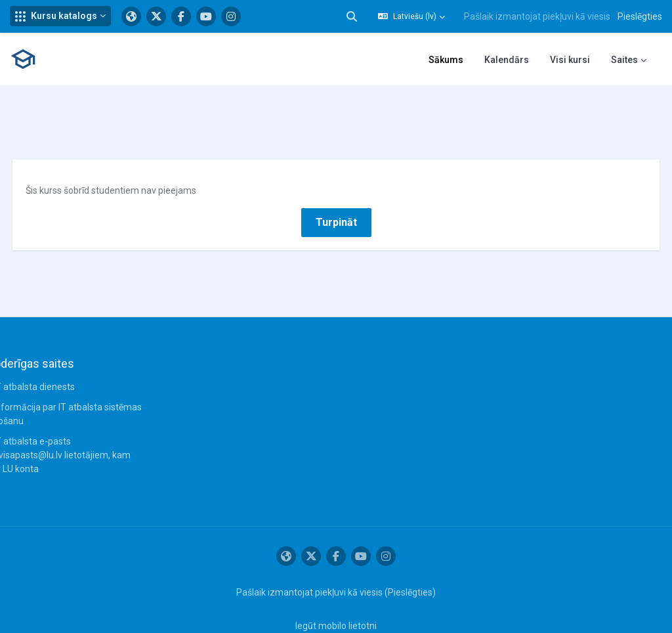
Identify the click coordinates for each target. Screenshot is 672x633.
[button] (60, 16)
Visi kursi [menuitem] (570, 60)
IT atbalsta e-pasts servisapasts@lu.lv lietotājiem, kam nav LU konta (82, 425)
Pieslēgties (640, 16)
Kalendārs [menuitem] (507, 60)
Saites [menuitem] (624, 60)
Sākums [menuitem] (446, 60)
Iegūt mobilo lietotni (336, 596)
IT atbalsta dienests (58, 357)
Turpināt (336, 191)
